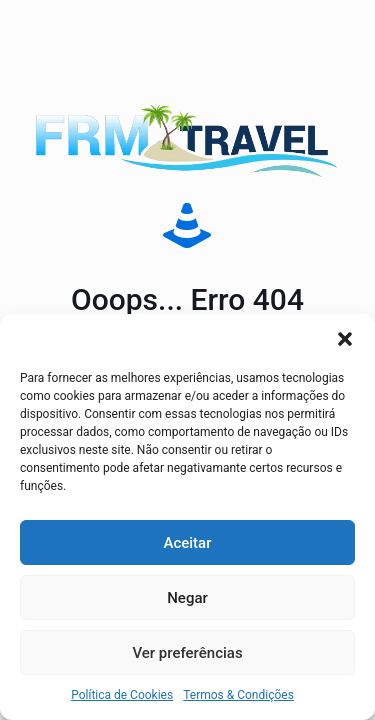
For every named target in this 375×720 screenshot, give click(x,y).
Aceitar (187, 543)
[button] (345, 339)
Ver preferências (187, 653)
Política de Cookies (122, 695)
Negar (187, 598)
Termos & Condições (238, 695)
